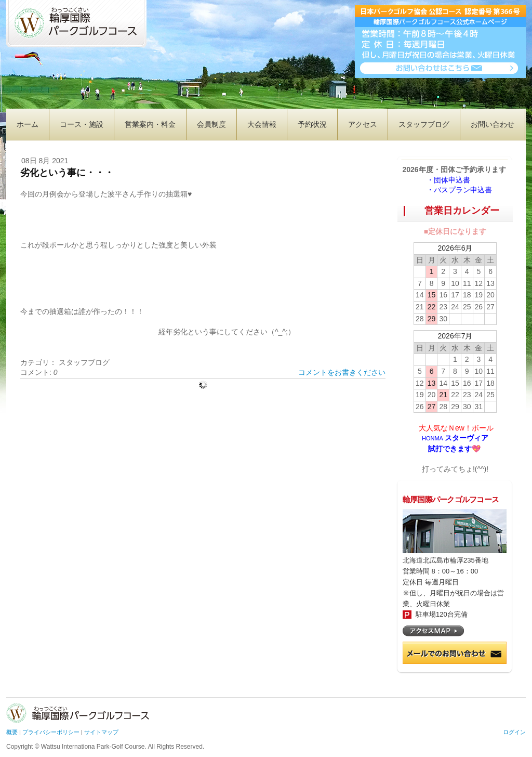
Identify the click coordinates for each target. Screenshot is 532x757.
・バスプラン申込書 (459, 190)
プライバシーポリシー (51, 732)
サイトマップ (101, 732)
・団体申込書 (452, 180)
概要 (12, 732)
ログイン (514, 732)
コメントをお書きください (342, 372)
